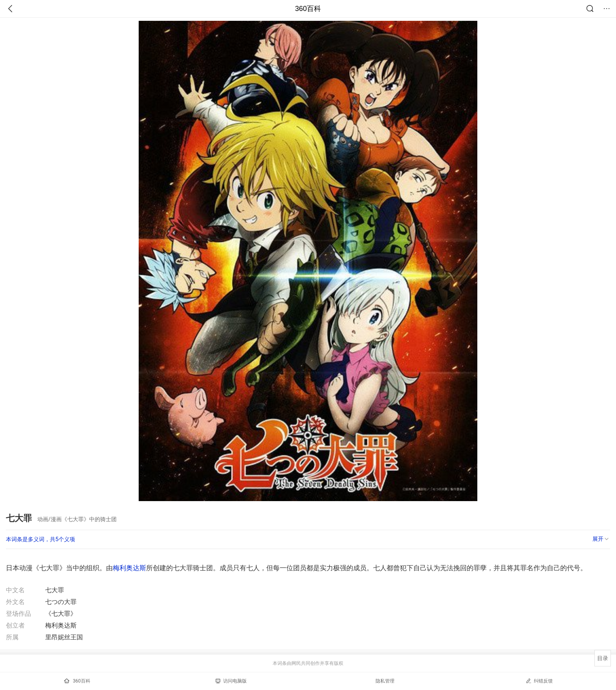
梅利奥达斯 (129, 568)
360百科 (308, 9)
